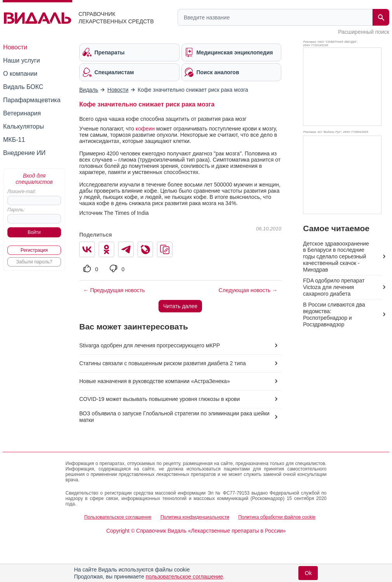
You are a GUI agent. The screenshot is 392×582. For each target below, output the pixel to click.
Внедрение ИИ (24, 153)
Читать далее (180, 306)
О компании (20, 74)
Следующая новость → (248, 290)
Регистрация (34, 250)
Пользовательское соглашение (118, 517)
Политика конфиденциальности (195, 517)
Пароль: (16, 210)
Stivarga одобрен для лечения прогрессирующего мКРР (150, 345)
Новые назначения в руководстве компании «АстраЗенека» (155, 381)
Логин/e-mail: (22, 192)
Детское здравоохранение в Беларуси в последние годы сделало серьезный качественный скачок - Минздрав (336, 257)
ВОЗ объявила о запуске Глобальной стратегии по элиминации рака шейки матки (174, 417)
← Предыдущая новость (114, 290)
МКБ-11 (14, 140)
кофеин (145, 129)
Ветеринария (22, 113)
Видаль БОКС (23, 87)
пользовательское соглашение (184, 577)
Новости (15, 47)
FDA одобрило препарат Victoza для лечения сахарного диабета (334, 287)
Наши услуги (22, 60)
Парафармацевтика (32, 100)
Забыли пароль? (34, 262)
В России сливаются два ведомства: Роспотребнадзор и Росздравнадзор (334, 315)
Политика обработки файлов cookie (277, 517)
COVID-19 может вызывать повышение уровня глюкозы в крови (159, 399)
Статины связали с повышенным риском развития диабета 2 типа (163, 363)
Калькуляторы (24, 126)
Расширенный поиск (364, 32)
